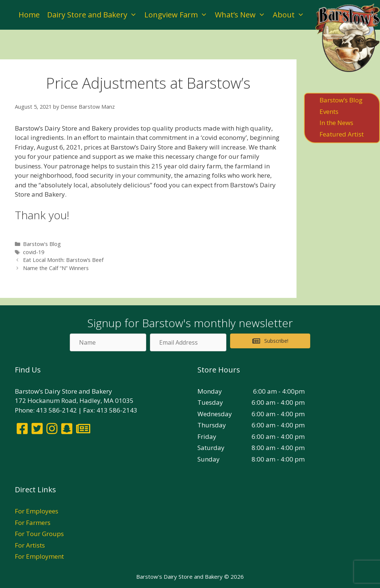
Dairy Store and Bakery (94, 15)
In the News (336, 123)
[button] (270, 341)
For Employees (37, 511)
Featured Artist (342, 134)
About (290, 15)
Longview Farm (178, 15)
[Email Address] (188, 342)
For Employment (39, 556)
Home (29, 15)
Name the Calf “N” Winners (56, 268)
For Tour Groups (39, 534)
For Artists (30, 545)
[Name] (108, 342)
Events (329, 111)
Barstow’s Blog (341, 100)
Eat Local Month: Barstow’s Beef (63, 260)
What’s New (242, 15)
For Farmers (33, 523)
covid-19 (34, 252)
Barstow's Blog (42, 244)
